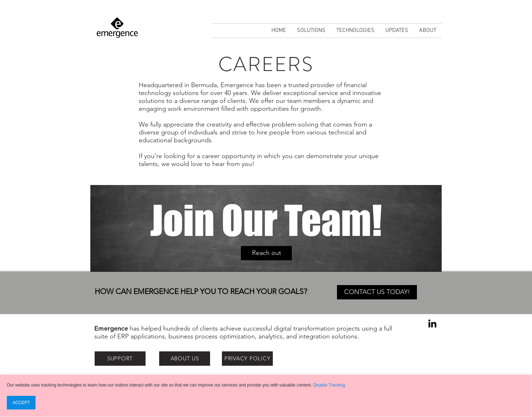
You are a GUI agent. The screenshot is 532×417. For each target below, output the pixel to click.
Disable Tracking (329, 385)
